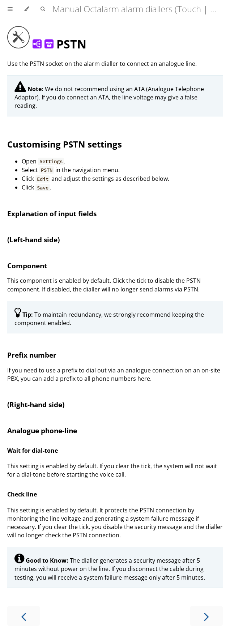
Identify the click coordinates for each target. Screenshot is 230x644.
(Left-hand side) (33, 240)
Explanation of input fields (52, 214)
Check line (22, 494)
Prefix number (32, 355)
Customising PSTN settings (65, 144)
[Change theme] (27, 9)
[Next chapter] (206, 616)
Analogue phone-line (42, 430)
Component (27, 266)
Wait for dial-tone (33, 451)
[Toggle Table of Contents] (10, 9)
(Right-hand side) (36, 404)
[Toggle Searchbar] (43, 9)
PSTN (47, 44)
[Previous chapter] (24, 616)
